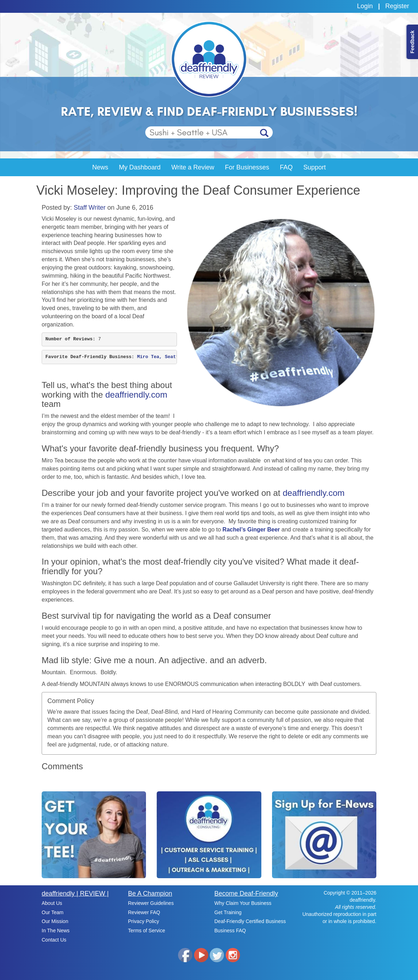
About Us (52, 903)
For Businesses (247, 167)
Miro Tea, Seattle (162, 357)
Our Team (53, 912)
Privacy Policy (144, 921)
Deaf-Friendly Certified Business (250, 921)
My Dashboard (140, 167)
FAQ (286, 167)
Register (397, 6)
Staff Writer (90, 208)
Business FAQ (230, 931)
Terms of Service (147, 931)
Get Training (228, 912)
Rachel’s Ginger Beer (251, 530)
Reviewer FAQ (144, 912)
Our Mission (55, 921)
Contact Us (54, 940)
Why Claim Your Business (243, 903)
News (100, 167)
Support (315, 167)
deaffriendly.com (136, 395)
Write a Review (193, 167)
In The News (56, 931)
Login (365, 6)
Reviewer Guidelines (151, 903)
